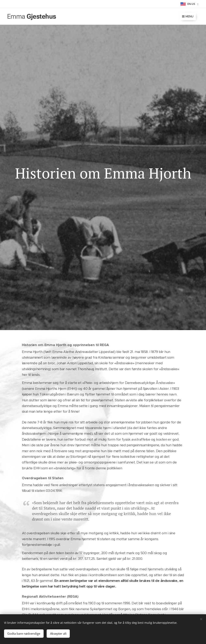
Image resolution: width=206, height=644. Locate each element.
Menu (188, 16)
